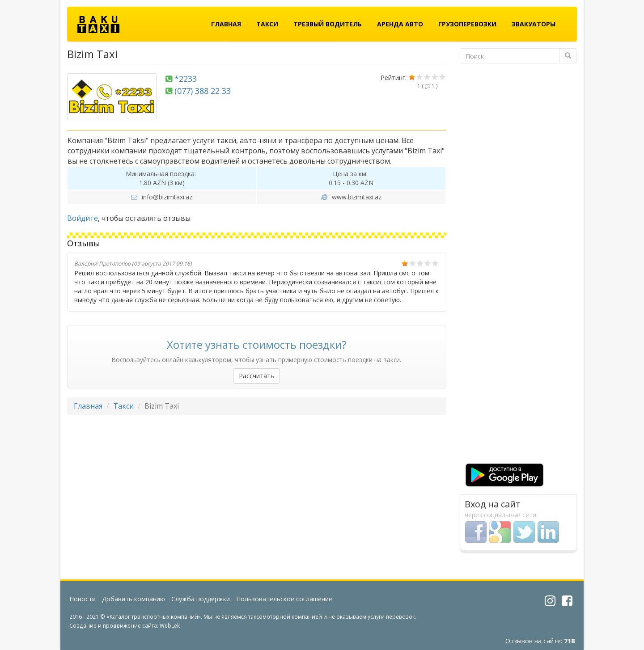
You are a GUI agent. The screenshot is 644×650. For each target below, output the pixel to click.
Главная (226, 24)
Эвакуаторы (534, 24)
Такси (267, 24)
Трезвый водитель (328, 24)
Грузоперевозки (467, 24)
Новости (83, 599)
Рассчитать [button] (256, 376)
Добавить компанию (133, 599)
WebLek (170, 625)
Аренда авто (400, 24)
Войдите (83, 218)
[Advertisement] (519, 266)
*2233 (186, 79)
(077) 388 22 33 (203, 91)
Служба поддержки (201, 599)
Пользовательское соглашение (284, 599)
